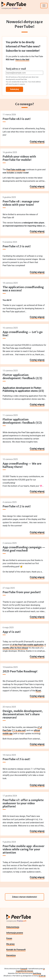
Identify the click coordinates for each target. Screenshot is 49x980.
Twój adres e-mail (16, 69)
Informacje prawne (15, 933)
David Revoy (37, 973)
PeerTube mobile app (16, 170)
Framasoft (24, 969)
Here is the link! (22, 60)
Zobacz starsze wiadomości (25, 897)
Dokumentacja (13, 927)
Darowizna (11, 955)
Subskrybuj (14, 89)
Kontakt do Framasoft (16, 950)
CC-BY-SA (42, 976)
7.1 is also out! (19, 730)
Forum (9, 938)
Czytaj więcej (37, 142)
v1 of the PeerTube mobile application (27, 645)
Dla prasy (10, 944)
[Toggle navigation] (44, 6)
